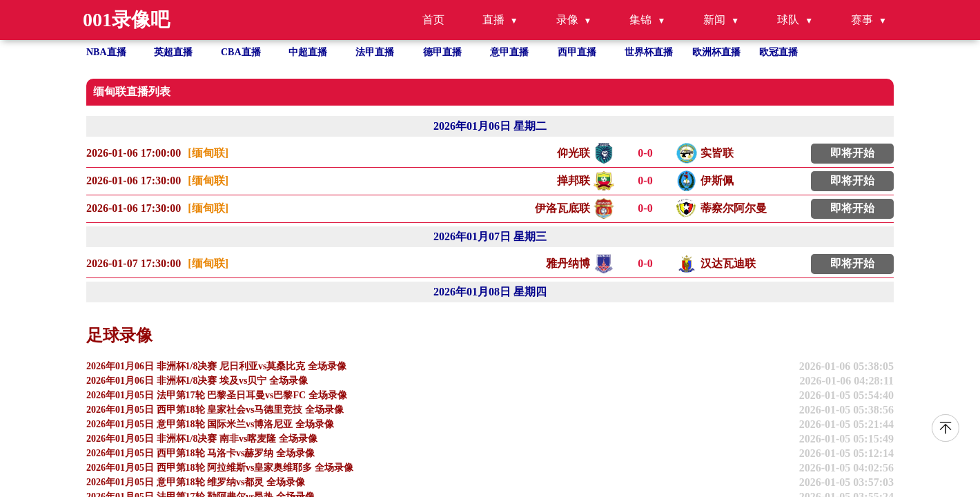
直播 (493, 20)
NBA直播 (106, 52)
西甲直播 (577, 52)
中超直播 (308, 52)
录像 (567, 20)
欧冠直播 (778, 52)
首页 (433, 20)
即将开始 (852, 153)
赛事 (862, 20)
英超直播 (173, 52)
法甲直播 (375, 52)
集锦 (640, 20)
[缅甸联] (208, 153)
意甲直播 (509, 52)
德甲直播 (442, 52)
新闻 (714, 20)
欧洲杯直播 (716, 52)
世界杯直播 (649, 52)
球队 (788, 20)
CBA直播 (241, 52)
